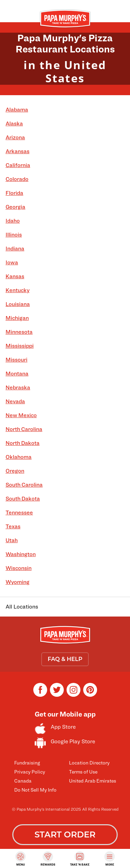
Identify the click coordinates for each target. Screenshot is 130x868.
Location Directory (89, 763)
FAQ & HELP (65, 659)
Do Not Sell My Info (35, 790)
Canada (23, 781)
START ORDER (65, 834)
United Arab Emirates (93, 781)
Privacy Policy (30, 772)
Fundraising (27, 763)
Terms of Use (83, 772)
